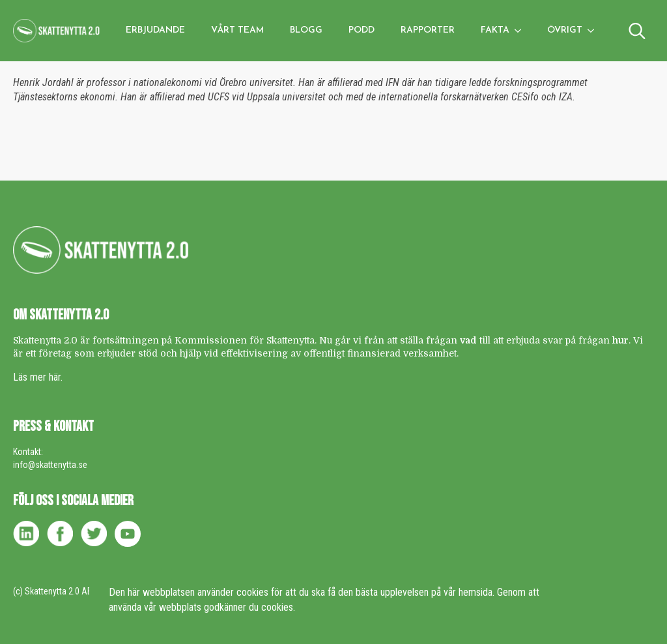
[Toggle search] (637, 31)
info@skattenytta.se (50, 465)
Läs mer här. (38, 377)
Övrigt (565, 30)
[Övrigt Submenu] (595, 31)
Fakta (495, 30)
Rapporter (428, 30)
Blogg (306, 30)
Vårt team (237, 30)
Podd (362, 30)
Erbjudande (155, 30)
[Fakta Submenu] (522, 31)
